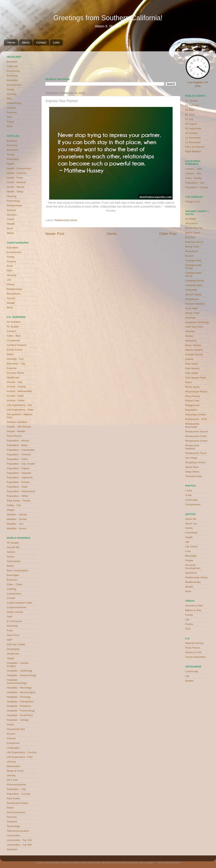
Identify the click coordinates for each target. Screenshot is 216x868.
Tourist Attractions (195, 657)
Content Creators (17, 345)
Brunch (189, 256)
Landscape (192, 500)
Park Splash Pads (195, 378)
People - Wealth (16, 431)
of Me (188, 495)
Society (11, 298)
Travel (10, 122)
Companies (13, 340)
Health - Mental (16, 187)
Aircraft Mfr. (13, 547)
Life (9, 280)
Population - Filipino (18, 468)
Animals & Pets (194, 606)
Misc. (10, 99)
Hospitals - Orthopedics (20, 702)
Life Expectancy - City (19, 405)
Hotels (10, 724)
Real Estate (13, 798)
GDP (10, 640)
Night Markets (193, 151)
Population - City (16, 789)
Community (13, 71)
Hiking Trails (192, 313)
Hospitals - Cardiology (19, 671)
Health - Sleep (15, 192)
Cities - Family (193, 178)
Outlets (189, 359)
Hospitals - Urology (18, 720)
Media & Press (15, 771)
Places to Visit (193, 652)
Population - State (17, 487)
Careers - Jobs (194, 169)
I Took (189, 491)
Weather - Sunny (16, 528)
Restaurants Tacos (196, 453)
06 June (190, 115)
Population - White (17, 496)
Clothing (12, 589)
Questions (191, 573)
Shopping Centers (196, 462)
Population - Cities (17, 459)
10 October (192, 133)
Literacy (11, 762)
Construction (14, 594)
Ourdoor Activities (17, 422)
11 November (193, 138)
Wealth (11, 224)
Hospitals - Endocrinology (22, 675)
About (26, 42)
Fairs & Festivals (195, 147)
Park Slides (192, 373)
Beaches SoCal (194, 242)
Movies (189, 336)
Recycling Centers (196, 415)
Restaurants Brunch (197, 431)
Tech (10, 117)
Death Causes (15, 612)
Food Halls (191, 308)
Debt (10, 617)
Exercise (12, 368)
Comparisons (193, 504)
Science (11, 108)
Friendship (13, 159)
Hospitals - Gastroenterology (17, 681)
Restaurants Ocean (196, 441)
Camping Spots (194, 285)
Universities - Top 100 (19, 840)
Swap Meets (192, 472)
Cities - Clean (15, 584)
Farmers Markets (195, 304)
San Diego (191, 458)
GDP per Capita (16, 644)
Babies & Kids (193, 610)
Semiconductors (16, 812)
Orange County (194, 354)
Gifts (9, 271)
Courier (11, 598)
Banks (10, 566)
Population (191, 410)
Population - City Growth (21, 464)
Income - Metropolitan (19, 391)
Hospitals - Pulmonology (21, 711)
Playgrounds (192, 405)
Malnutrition (13, 766)
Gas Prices (13, 635)
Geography (13, 649)
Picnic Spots (192, 387)
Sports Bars (192, 467)
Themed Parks (194, 476)
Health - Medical (16, 182)
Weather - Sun (15, 524)
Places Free (192, 401)
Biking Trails (192, 247)
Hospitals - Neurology (19, 688)
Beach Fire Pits (194, 228)
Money (11, 284)
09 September (193, 128)
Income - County (16, 387)
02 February (192, 105)
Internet (11, 738)
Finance (11, 261)
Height (11, 658)
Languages (13, 748)
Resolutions (14, 294)
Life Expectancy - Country (22, 752)
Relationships (15, 205)
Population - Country (19, 794)
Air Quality (13, 326)
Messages (191, 556)
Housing (12, 94)
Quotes (189, 681)
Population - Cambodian (21, 450)
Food (10, 266)
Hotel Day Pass (194, 327)
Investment (13, 743)
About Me (191, 519)
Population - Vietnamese (21, 491)
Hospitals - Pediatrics (19, 706)
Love (188, 551)
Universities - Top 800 (19, 845)
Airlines (11, 552)
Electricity (12, 626)
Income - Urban (16, 400)
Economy (12, 76)
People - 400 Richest (19, 427)
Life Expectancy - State (20, 410)
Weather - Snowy (17, 519)
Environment (14, 85)
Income (11, 734)
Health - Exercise (17, 173)
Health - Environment (19, 168)
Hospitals (191, 318)
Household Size (16, 729)
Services (12, 112)
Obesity (11, 775)
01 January (192, 101)
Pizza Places (14, 436)
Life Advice (191, 547)
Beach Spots (193, 233)
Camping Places (195, 281)
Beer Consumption (18, 570)
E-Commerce (14, 621)
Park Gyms (192, 364)
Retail (10, 808)
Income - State (15, 396)
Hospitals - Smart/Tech (20, 715)
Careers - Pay (193, 173)
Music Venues (193, 345)
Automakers (14, 561)
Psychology (13, 201)
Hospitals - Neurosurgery (21, 692)
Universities (13, 835)
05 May (189, 110)
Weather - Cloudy (17, 514)
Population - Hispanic (19, 473)
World (10, 233)
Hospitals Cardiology (197, 322)
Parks (189, 382)
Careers (11, 331)
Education (13, 80)
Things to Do (193, 202)
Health (11, 89)
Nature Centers (194, 350)
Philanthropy (14, 103)
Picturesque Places (196, 392)
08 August (191, 124)
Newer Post (55, 234)
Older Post (168, 234)
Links (56, 42)
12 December (193, 142)
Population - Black (17, 445)
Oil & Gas (12, 780)
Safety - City (14, 505)
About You (191, 524)
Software (12, 822)
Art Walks (191, 219)
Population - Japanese (20, 477)
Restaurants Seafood (192, 447)
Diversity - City (15, 359)
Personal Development (193, 567)
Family (11, 155)
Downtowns (192, 299)
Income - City (14, 382)
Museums (191, 341)
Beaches (190, 237)
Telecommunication (18, 831)
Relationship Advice (66, 220)
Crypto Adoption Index (20, 603)
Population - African (18, 441)
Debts (10, 354)
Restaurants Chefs (196, 436)
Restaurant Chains (18, 803)
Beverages (13, 575)
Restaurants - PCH (196, 419)
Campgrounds (193, 260)
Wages (11, 510)
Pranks (189, 624)
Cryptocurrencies (17, 607)
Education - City (16, 364)
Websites (12, 849)
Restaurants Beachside (192, 425)
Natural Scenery (194, 643)
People (189, 560)
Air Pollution (14, 322)
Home (11, 42)
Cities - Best (14, 336)
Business (12, 62)
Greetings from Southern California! (108, 18)
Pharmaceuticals (16, 785)
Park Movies (192, 368)
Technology (13, 826)
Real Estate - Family (19, 501)
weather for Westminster (172, 63)
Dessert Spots (193, 294)
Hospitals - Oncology (19, 697)
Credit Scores (15, 350)
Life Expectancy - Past (20, 757)
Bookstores (192, 251)
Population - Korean (18, 482)
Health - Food (15, 178)
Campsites (191, 290)
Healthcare (13, 377)
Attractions (191, 223)
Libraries (190, 331)
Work (10, 126)
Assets (11, 557)
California (12, 66)
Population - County (197, 187)
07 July (189, 119)
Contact (41, 42)
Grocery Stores (16, 373)
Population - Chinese (19, 454)
